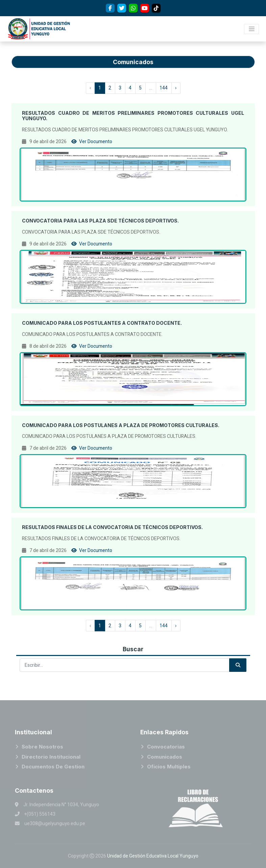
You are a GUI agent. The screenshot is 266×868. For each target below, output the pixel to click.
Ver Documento (92, 142)
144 (164, 88)
